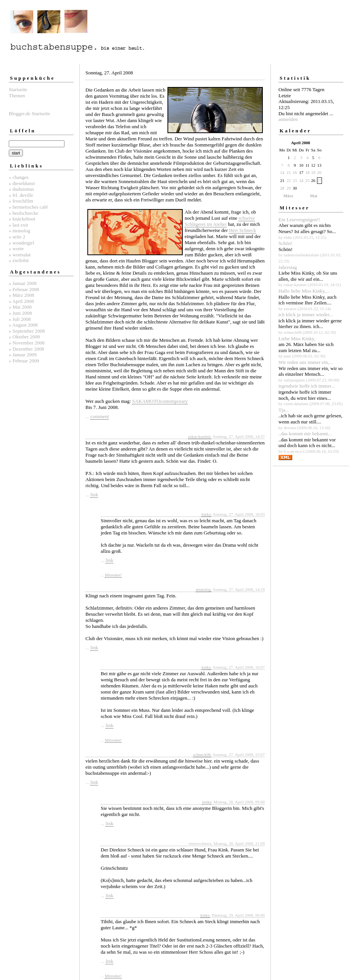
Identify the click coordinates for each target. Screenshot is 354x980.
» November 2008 (27, 343)
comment (100, 416)
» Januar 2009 (23, 355)
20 (319, 172)
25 (308, 180)
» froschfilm (21, 201)
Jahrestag (288, 267)
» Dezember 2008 (26, 349)
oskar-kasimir (200, 436)
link (94, 495)
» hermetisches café (28, 207)
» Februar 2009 (24, 361)
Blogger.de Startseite (29, 113)
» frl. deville (21, 195)
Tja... (284, 410)
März (288, 196)
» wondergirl (22, 243)
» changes (19, 177)
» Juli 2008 (20, 319)
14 (282, 172)
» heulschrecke (24, 213)
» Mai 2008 (20, 307)
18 (308, 172)
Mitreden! (113, 575)
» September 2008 (27, 331)
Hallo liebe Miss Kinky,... (304, 291)
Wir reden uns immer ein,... (306, 362)
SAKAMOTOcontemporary (160, 401)
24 (301, 180)
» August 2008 (23, 325)
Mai (314, 196)
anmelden (288, 119)
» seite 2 (17, 237)
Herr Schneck (242, 230)
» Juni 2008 (20, 313)
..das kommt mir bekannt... (305, 434)
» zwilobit (19, 260)
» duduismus (21, 189)
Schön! (286, 243)
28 (282, 188)
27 (319, 180)
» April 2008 (21, 301)
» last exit (19, 225)
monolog (203, 589)
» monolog (19, 231)
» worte (16, 249)
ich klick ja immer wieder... (306, 315)
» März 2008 (21, 295)
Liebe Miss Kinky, (297, 339)
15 (289, 172)
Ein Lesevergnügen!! (299, 220)
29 (289, 188)
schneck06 (202, 755)
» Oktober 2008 (24, 337)
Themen (17, 96)
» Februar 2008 (24, 289)
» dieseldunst (22, 183)
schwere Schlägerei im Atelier (220, 221)
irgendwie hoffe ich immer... (307, 386)
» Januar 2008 (23, 283)
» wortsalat (20, 255)
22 (289, 180)
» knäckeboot (22, 219)
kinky (206, 514)
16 (295, 172)
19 (313, 172)
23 (295, 180)
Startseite (18, 89)
